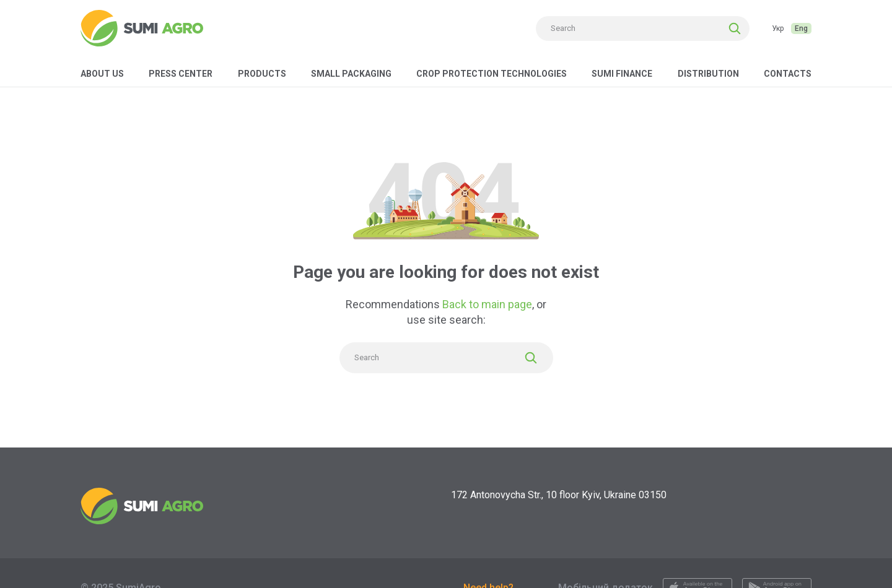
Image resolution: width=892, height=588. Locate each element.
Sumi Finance (622, 74)
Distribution (708, 74)
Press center (181, 74)
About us (102, 74)
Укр (778, 28)
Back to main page (487, 304)
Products (262, 74)
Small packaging (351, 74)
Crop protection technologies (492, 74)
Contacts (788, 74)
